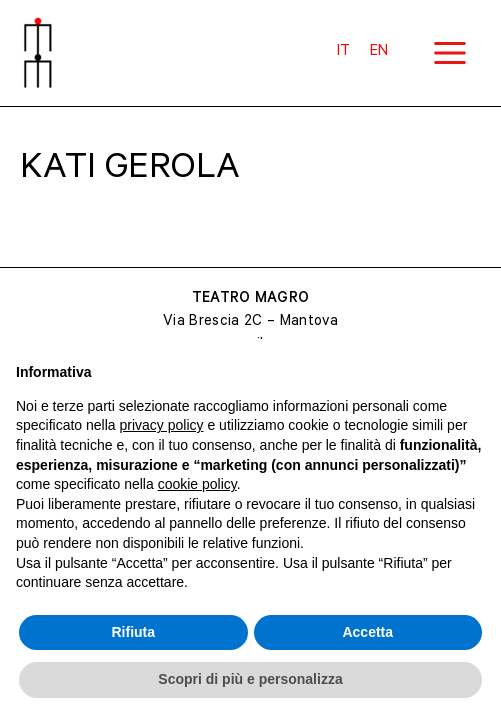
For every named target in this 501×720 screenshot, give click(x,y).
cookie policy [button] (197, 484)
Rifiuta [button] (133, 632)
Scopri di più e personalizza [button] (250, 679)
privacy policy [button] (162, 425)
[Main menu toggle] (449, 53)
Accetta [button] (367, 632)
